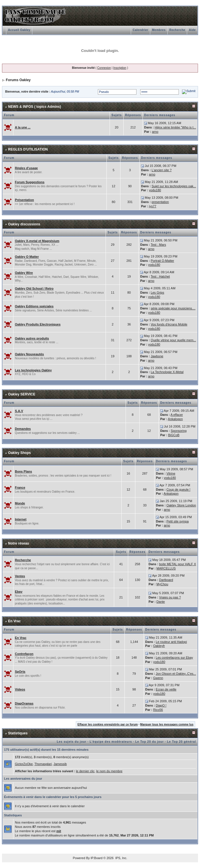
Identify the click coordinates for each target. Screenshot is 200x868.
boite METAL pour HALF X (178, 564)
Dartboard (166, 580)
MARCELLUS (166, 568)
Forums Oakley (18, 80)
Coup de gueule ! (179, 489)
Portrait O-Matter (163, 261)
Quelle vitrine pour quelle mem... (173, 340)
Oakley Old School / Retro (34, 288)
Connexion (104, 68)
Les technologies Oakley (33, 370)
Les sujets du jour (72, 742)
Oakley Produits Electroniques (38, 324)
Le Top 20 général (182, 742)
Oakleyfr (159, 646)
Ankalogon (175, 419)
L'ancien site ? (162, 170)
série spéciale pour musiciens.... (173, 308)
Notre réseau (18, 543)
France (20, 487)
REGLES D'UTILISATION (28, 149)
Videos (20, 689)
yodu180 (155, 190)
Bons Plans (23, 471)
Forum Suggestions (30, 182)
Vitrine (171, 473)
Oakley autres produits (32, 338)
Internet (21, 519)
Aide (192, 30)
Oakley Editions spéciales (34, 306)
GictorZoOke (24, 764)
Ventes (20, 576)
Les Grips (158, 292)
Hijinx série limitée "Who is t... (175, 127)
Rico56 (158, 710)
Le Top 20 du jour (150, 742)
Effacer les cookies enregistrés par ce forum (108, 724)
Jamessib (60, 764)
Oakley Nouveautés (29, 354)
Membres (159, 30)
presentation (160, 202)
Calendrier (140, 30)
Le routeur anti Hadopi (171, 642)
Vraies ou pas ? (170, 597)
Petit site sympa (178, 521)
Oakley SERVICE (22, 394)
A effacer (177, 415)
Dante (161, 602)
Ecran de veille (166, 689)
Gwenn (158, 678)
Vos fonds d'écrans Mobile (169, 324)
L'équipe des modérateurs (111, 742)
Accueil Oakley (19, 30)
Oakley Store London (181, 505)
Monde (20, 503)
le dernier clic (85, 771)
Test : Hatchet (160, 276)
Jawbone (157, 356)
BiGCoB (174, 435)
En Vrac (14, 621)
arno (155, 132)
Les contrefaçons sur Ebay (174, 658)
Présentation (24, 200)
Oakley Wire (24, 273)
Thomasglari (43, 764)
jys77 (153, 206)
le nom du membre (109, 771)
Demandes (23, 429)
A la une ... (23, 127)
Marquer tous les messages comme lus (167, 724)
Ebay (19, 592)
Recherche (177, 30)
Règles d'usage (26, 168)
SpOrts (20, 672)
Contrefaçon (24, 654)
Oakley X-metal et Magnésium (37, 241)
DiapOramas (24, 703)
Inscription (120, 68)
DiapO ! (161, 705)
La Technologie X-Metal (167, 372)
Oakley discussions (24, 224)
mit (59, 831)
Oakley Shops (19, 453)
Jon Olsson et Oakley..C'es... (176, 674)
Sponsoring (179, 431)
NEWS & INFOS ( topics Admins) (34, 107)
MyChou (162, 584)
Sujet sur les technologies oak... (174, 186)
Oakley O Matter (27, 257)
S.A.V (19, 411)
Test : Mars (158, 245)
